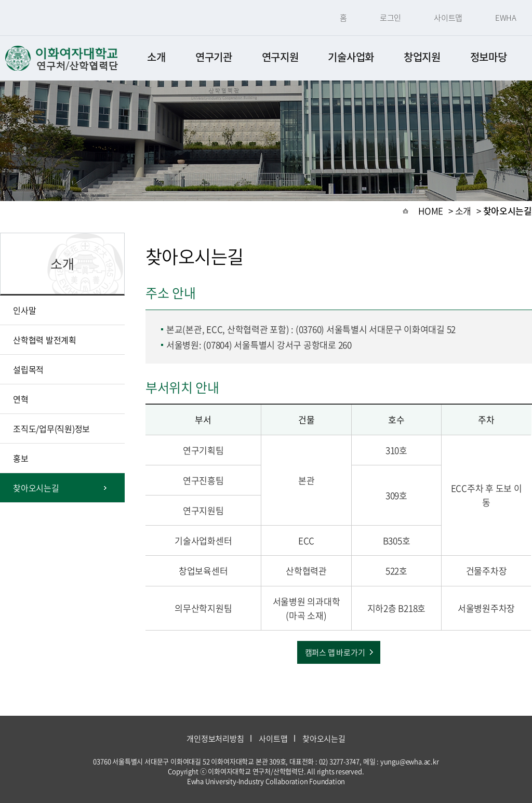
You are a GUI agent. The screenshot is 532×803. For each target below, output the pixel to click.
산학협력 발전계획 (45, 340)
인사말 (24, 310)
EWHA (506, 18)
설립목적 (28, 369)
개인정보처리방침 (215, 739)
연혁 (21, 399)
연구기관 (214, 57)
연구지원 (280, 57)
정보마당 (489, 57)
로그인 (390, 18)
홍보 (21, 458)
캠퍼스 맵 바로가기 (335, 652)
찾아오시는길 (36, 488)
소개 (156, 57)
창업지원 (422, 57)
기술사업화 (351, 57)
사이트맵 (448, 18)
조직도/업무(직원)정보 (51, 429)
